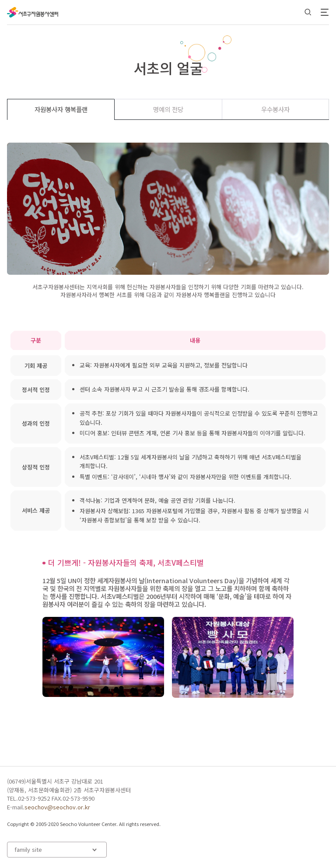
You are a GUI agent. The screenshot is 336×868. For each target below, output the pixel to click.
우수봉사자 (275, 109)
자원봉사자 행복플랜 (61, 109)
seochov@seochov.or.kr (57, 807)
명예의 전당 (168, 109)
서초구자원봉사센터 (33, 12)
